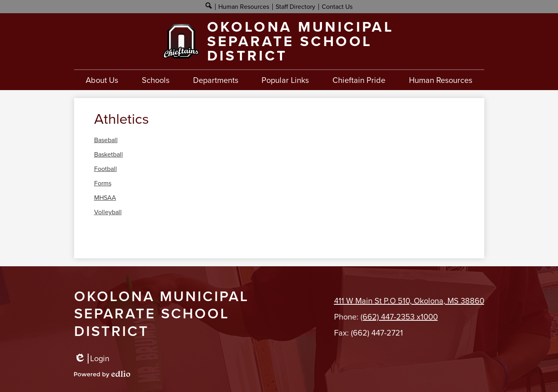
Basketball (109, 155)
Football (106, 169)
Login (92, 359)
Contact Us (337, 7)
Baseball (106, 140)
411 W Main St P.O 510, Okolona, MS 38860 (409, 301)
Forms (103, 183)
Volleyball (108, 212)
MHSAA (105, 198)
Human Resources (244, 7)
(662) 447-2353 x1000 (399, 317)
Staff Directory (295, 7)
